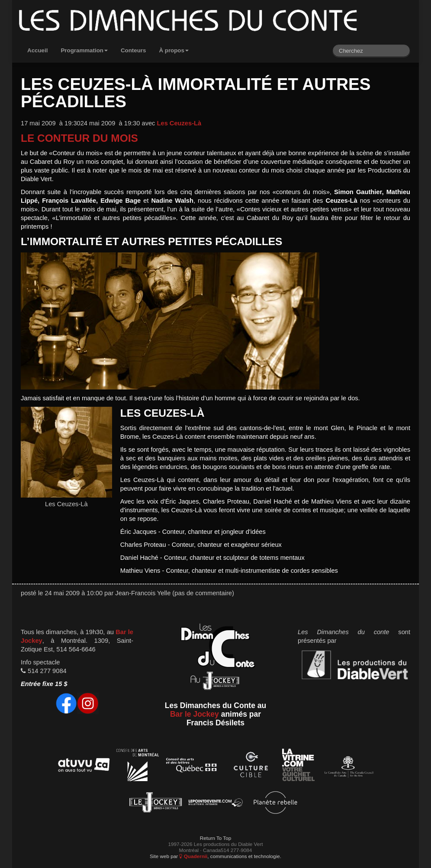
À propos (174, 50)
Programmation (84, 50)
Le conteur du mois (79, 138)
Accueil (37, 50)
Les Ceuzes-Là (179, 123)
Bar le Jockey (195, 714)
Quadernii (193, 856)
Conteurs (133, 50)
